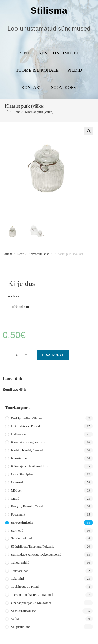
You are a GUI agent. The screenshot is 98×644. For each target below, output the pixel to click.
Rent (24, 53)
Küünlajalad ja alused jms (29, 466)
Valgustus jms (21, 627)
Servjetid (17, 530)
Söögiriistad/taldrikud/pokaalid (33, 546)
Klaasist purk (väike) (39, 112)
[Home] (7, 112)
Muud (15, 498)
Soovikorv (64, 87)
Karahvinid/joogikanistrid (29, 442)
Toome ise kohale (37, 70)
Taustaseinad (20, 571)
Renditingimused (59, 53)
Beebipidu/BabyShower (27, 418)
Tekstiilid (17, 578)
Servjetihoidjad (21, 538)
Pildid (75, 70)
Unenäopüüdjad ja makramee (31, 603)
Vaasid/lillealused (24, 611)
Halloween (18, 434)
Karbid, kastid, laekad (27, 450)
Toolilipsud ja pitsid (25, 587)
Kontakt (32, 87)
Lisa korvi (53, 355)
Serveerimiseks (39, 254)
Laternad (17, 482)
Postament (18, 514)
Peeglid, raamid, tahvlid (28, 506)
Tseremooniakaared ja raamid (32, 595)
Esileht (7, 254)
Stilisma (49, 10)
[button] (89, 131)
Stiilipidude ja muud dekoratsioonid (36, 554)
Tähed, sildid (20, 563)
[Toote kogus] (17, 355)
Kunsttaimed (20, 458)
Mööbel (16, 490)
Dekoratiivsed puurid (25, 426)
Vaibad (16, 619)
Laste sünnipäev (22, 474)
